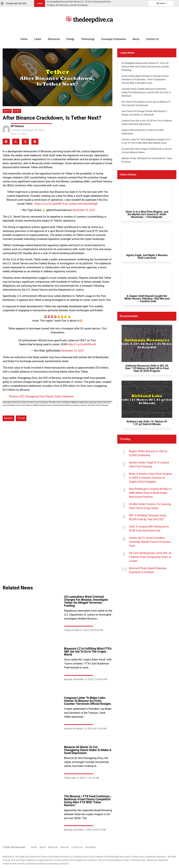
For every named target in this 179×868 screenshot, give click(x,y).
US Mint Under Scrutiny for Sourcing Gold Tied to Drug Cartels (150, 506)
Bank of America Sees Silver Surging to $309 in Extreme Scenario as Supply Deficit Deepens (150, 478)
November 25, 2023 (84, 210)
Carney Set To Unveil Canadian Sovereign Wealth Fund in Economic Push (150, 542)
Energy (70, 39)
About (136, 39)
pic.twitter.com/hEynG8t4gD (81, 204)
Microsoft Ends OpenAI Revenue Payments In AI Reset (148, 570)
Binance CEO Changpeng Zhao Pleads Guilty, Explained (41, 396)
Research (53, 847)
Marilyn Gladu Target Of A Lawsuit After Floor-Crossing (149, 464)
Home (24, 39)
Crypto (7, 111)
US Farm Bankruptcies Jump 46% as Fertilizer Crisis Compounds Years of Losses (150, 557)
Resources (54, 39)
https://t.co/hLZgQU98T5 (49, 204)
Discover (65, 847)
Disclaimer (91, 847)
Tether (21, 418)
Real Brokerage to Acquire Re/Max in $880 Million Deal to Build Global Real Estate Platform (150, 493)
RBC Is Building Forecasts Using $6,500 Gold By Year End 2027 (148, 517)
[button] (6, 142)
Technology (88, 39)
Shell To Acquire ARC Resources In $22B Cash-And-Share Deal (149, 529)
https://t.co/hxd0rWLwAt (82, 344)
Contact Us (152, 39)
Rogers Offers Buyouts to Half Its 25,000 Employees (148, 453)
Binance (8, 418)
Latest (38, 39)
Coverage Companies (114, 39)
